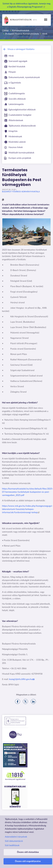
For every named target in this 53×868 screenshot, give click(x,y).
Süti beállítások (12, 845)
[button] (3, 200)
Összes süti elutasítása (28, 852)
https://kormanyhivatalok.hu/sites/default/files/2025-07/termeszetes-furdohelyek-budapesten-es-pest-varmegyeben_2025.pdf (28, 492)
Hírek (45, 34)
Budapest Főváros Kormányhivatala (22, 34)
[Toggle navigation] (46, 20)
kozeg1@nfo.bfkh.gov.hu (22, 679)
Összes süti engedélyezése (28, 861)
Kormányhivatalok (18, 20)
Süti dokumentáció (14, 841)
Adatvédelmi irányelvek (16, 837)
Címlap (5, 31)
